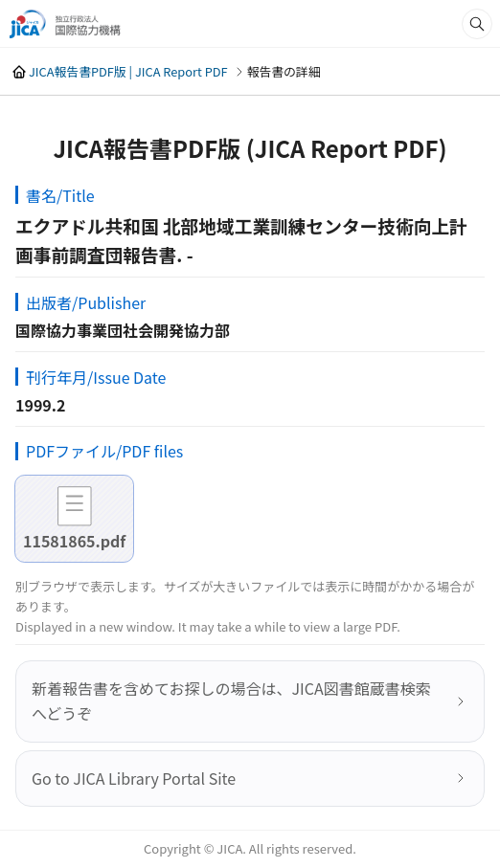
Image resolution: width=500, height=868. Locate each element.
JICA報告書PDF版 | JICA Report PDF (128, 71)
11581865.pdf (74, 541)
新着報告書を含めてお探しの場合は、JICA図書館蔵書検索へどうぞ (231, 701)
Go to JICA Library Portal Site (134, 778)
